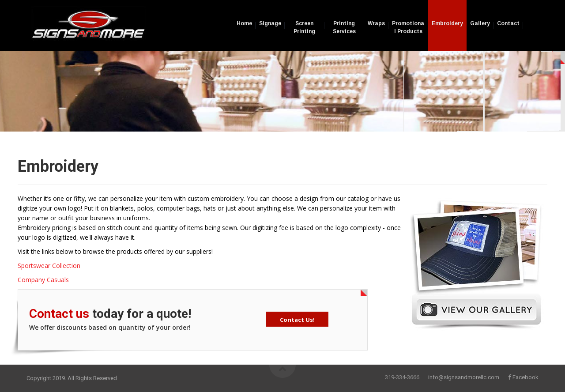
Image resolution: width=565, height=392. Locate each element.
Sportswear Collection (49, 266)
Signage (270, 23)
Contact (508, 23)
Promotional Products (408, 27)
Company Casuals (43, 280)
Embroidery (447, 23)
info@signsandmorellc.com (464, 377)
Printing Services (344, 27)
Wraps (376, 23)
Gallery (480, 23)
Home (244, 23)
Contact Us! (297, 320)
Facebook (525, 377)
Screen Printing (304, 27)
